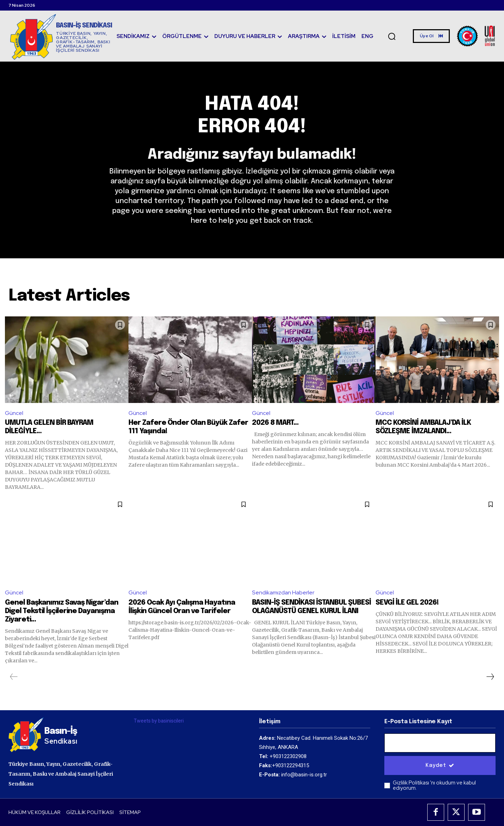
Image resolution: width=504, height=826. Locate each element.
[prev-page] (14, 677)
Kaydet (440, 766)
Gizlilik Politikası (411, 783)
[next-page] (490, 677)
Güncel (14, 413)
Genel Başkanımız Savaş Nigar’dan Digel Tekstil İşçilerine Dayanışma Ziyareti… (62, 611)
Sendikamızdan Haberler (283, 592)
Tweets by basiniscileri (159, 721)
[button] (392, 36)
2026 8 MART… (275, 423)
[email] (440, 743)
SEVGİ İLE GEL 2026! (407, 603)
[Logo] (61, 37)
